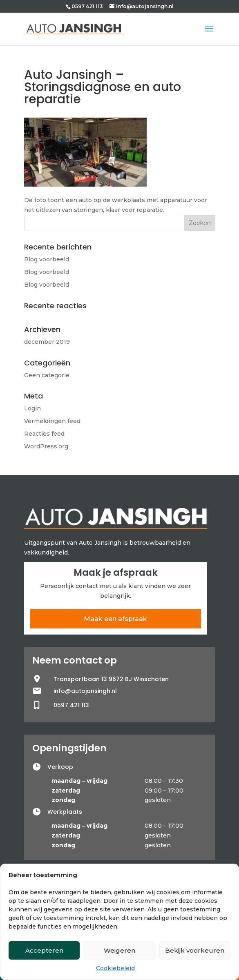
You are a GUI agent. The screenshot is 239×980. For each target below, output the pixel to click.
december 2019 (47, 342)
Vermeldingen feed (52, 421)
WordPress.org (46, 446)
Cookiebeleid (115, 968)
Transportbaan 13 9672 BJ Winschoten (111, 679)
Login (32, 408)
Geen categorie (47, 375)
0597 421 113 (87, 6)
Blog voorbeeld (47, 259)
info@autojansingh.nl (85, 691)
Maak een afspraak (115, 619)
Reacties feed (44, 434)
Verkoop (60, 767)
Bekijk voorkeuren (195, 950)
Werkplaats (65, 812)
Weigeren (119, 950)
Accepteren (44, 950)
